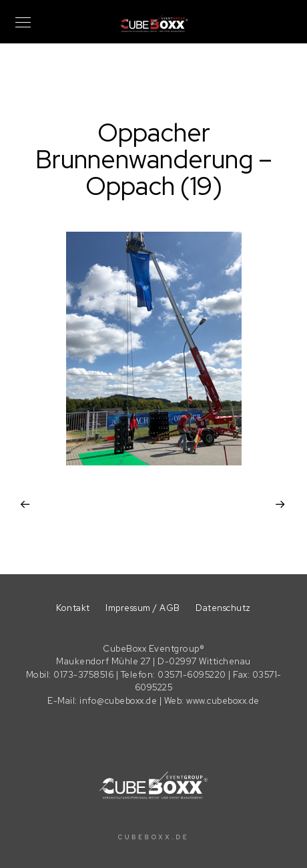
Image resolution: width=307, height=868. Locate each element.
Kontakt (73, 608)
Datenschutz (223, 608)
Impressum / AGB (143, 608)
